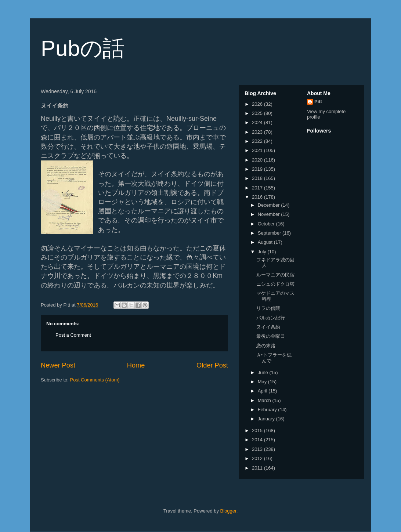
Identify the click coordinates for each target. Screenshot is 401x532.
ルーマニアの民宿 (275, 275)
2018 (258, 178)
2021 (258, 150)
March (265, 400)
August (266, 242)
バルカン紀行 (271, 318)
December (270, 205)
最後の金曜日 (271, 336)
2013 (258, 449)
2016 (258, 197)
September (270, 233)
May (263, 382)
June (264, 372)
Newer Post (58, 365)
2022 (258, 141)
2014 (258, 440)
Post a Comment (73, 335)
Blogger (228, 511)
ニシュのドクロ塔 (275, 284)
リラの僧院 (268, 308)
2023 (258, 132)
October (267, 224)
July (263, 252)
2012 (258, 458)
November (270, 214)
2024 (258, 122)
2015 (258, 430)
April (263, 391)
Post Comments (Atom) (95, 380)
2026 (258, 104)
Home (136, 365)
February (268, 410)
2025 (258, 113)
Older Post (212, 365)
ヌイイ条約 (268, 327)
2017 (258, 188)
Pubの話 (83, 48)
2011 (258, 468)
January (267, 419)
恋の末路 (266, 346)
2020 (258, 160)
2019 (258, 169)
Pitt (318, 102)
